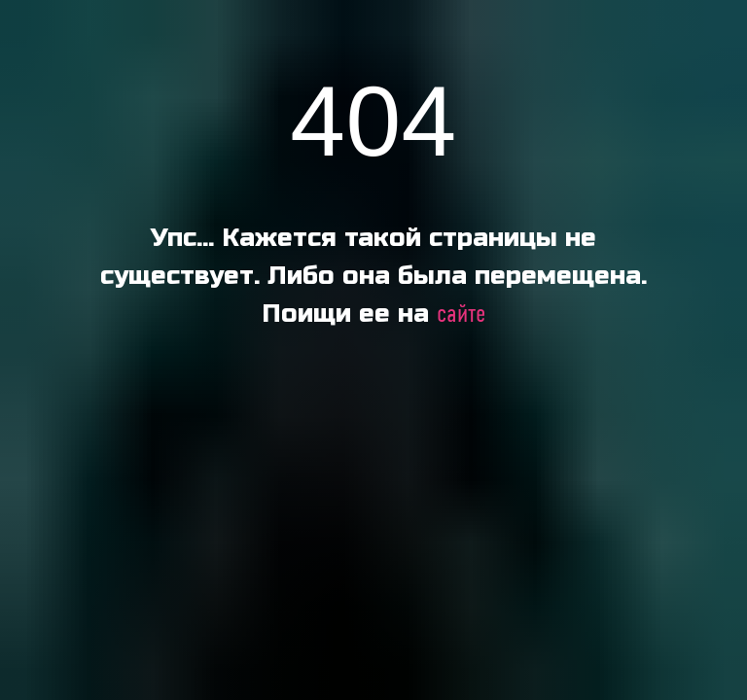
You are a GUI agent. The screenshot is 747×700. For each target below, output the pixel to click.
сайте (461, 315)
